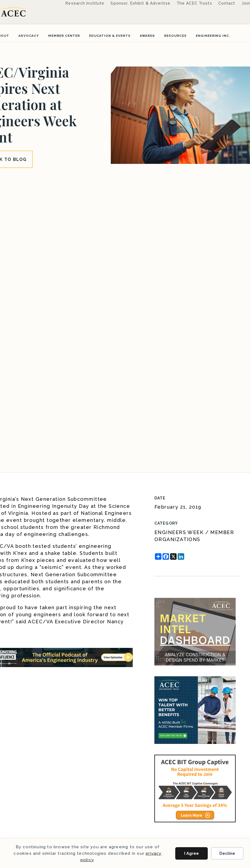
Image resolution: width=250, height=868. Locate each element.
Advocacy (29, 36)
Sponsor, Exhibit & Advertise (140, 3)
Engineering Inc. (213, 36)
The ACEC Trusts (194, 3)
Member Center (64, 36)
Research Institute (85, 3)
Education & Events (110, 36)
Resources (175, 36)
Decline (227, 853)
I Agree (191, 853)
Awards (147, 36)
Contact (227, 3)
